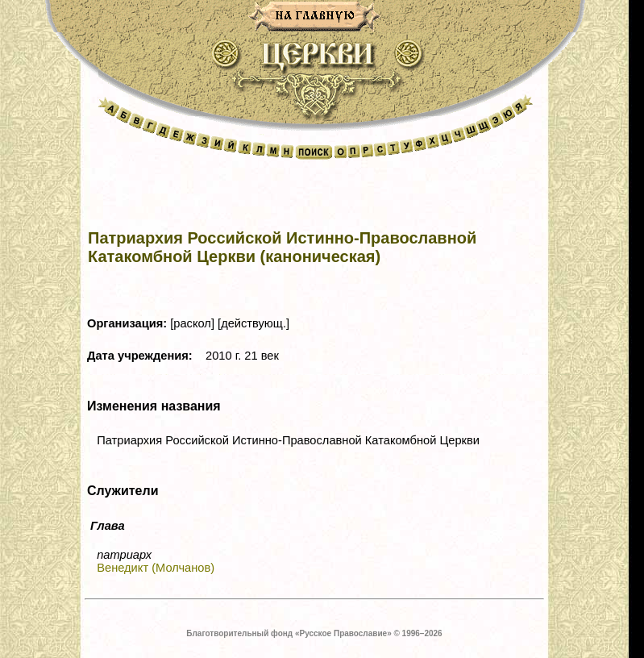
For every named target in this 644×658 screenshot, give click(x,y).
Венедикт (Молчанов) (156, 568)
